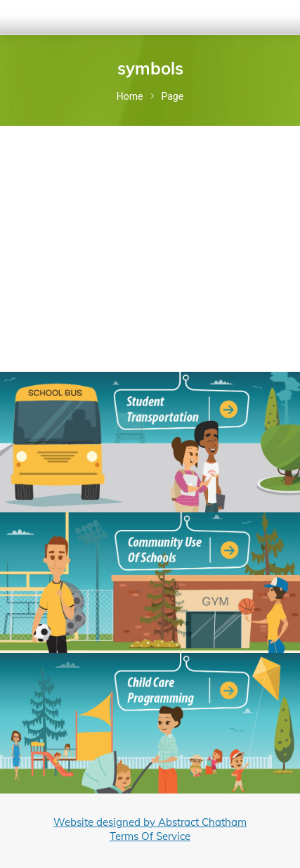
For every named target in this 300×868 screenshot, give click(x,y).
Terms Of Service (150, 836)
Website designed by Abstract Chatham (150, 822)
